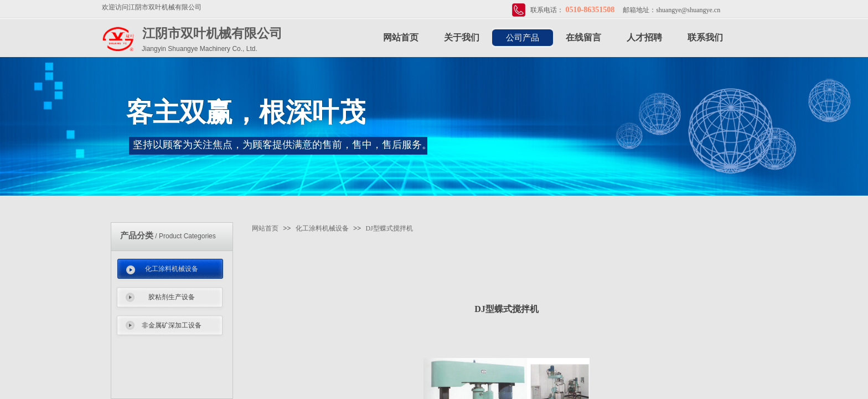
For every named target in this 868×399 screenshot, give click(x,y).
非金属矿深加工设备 (172, 325)
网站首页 (401, 37)
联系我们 (705, 37)
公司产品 (523, 38)
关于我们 (462, 37)
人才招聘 (644, 37)
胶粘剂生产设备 (172, 297)
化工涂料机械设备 (172, 269)
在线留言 (583, 37)
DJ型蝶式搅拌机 (389, 228)
